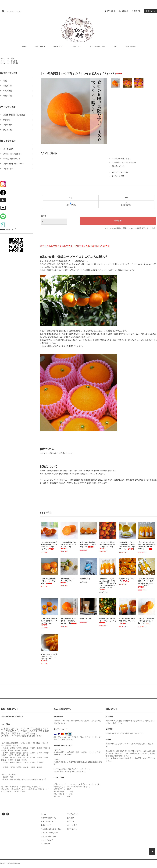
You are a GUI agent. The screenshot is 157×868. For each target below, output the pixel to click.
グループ (58, 47)
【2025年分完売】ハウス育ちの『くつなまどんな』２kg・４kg (69, 621)
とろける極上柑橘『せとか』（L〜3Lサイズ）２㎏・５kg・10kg (68, 545)
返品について (128, 228)
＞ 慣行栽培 (12, 61)
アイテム (150, 11)
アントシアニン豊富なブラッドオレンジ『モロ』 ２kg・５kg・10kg (107, 545)
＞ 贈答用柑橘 (13, 63)
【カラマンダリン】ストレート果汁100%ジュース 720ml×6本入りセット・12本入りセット (147, 546)
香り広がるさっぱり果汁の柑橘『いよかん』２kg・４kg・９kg (49, 657)
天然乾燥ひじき (88, 579)
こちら (27, 736)
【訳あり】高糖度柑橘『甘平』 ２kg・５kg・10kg (49, 581)
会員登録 (125, 11)
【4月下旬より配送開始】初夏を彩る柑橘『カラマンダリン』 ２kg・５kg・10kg (49, 546)
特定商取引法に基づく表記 (145, 228)
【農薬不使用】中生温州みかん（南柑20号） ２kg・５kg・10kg (49, 622)
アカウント (111, 11)
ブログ (115, 47)
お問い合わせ (130, 47)
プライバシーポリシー (49, 833)
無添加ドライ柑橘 (86, 619)
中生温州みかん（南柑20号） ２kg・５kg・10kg (107, 621)
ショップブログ (47, 840)
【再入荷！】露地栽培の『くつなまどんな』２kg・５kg (146, 621)
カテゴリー (40, 47)
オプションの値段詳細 (113, 228)
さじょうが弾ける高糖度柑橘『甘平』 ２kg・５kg (127, 621)
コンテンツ (76, 47)
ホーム (24, 47)
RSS (42, 844)
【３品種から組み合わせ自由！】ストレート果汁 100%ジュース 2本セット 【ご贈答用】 (146, 583)
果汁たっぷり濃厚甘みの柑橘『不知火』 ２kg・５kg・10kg (88, 544)
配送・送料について (48, 822)
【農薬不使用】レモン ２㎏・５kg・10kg (68, 581)
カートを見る (72, 825)
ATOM (47, 844)
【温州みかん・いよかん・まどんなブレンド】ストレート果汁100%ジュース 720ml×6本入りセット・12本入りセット (108, 584)
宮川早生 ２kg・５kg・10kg (127, 580)
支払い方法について (48, 818)
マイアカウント (73, 814)
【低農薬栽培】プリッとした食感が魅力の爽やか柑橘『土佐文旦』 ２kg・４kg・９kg (127, 546)
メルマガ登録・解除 (97, 47)
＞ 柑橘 (11, 59)
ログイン (137, 11)
